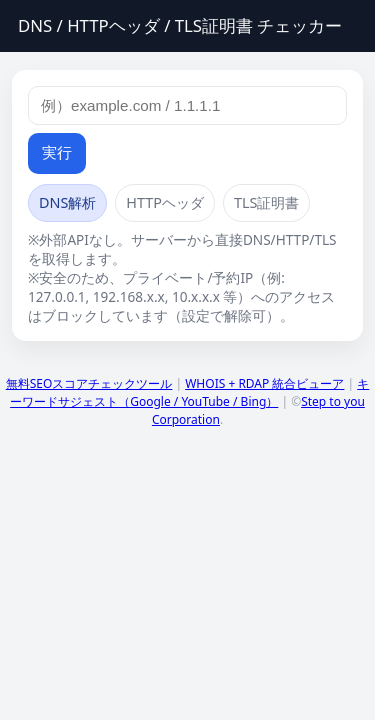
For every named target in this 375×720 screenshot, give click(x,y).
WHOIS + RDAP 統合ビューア (264, 383)
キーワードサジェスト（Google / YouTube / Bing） (189, 392)
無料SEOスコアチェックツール (89, 383)
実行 (57, 152)
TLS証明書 (266, 202)
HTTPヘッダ (165, 202)
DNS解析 (67, 202)
